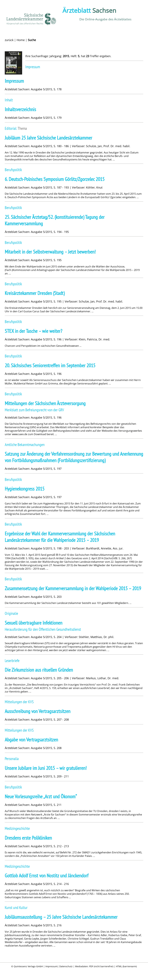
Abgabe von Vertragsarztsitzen (31, 740)
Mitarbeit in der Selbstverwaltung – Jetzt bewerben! (50, 252)
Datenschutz (66, 966)
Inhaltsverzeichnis (20, 109)
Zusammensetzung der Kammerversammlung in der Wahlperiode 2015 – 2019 (73, 588)
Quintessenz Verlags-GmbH (28, 966)
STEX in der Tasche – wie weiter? (33, 331)
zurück (9, 40)
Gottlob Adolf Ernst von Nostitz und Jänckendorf (47, 876)
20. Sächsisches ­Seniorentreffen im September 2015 (50, 365)
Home (21, 40)
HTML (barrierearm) (126, 966)
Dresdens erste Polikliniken (28, 838)
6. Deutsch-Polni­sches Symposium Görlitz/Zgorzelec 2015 (55, 179)
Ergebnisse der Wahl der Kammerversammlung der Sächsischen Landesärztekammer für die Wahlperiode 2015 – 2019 (60, 537)
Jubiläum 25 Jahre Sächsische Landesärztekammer (48, 138)
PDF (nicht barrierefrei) (101, 966)
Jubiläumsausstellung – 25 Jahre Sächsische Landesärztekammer (61, 917)
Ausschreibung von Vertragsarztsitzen (38, 711)
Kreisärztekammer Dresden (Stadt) (35, 293)
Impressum (14, 81)
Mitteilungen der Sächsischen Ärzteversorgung (45, 403)
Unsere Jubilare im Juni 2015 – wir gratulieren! (46, 768)
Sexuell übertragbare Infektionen (34, 623)
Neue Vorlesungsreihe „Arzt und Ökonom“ (41, 796)
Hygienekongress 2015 (25, 489)
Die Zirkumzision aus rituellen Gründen (39, 670)
